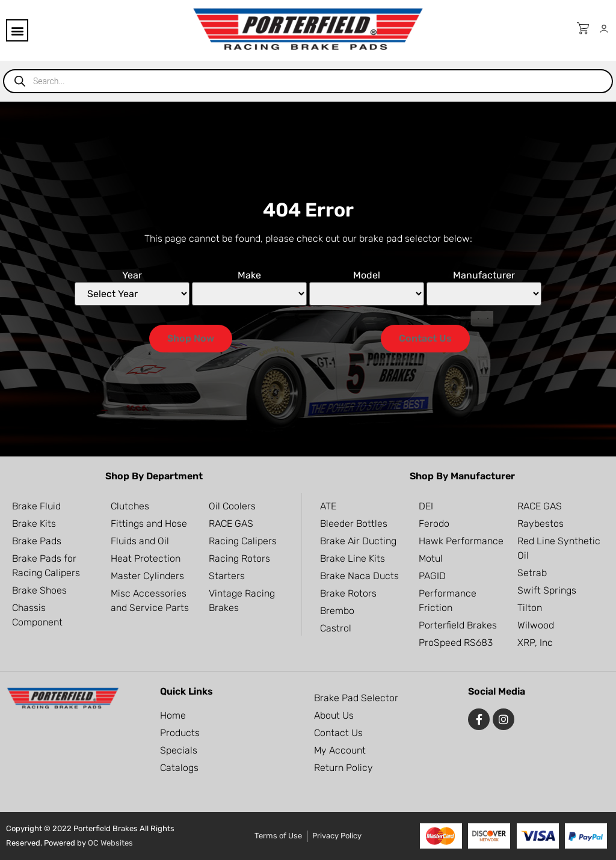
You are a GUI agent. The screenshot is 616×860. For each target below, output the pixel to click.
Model (367, 275)
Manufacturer (484, 275)
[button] (17, 30)
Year (132, 275)
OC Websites (110, 843)
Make (249, 275)
